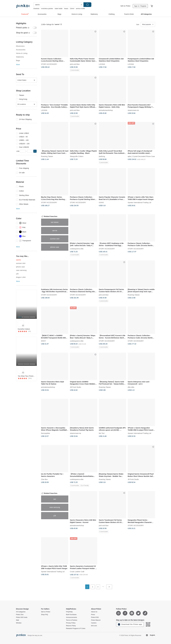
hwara (66, 9)
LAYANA (102, 64)
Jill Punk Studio (75, 387)
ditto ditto (131, 387)
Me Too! (102, 433)
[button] (35, 151)
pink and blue (75, 64)
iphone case (20, 267)
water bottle (59, 9)
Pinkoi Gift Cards (22, 617)
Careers (94, 623)
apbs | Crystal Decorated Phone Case (141, 156)
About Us (94, 612)
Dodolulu (36, 9)
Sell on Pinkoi (125, 6)
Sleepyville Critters (77, 156)
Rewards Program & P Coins (76, 628)
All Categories (21, 612)
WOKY (44, 341)
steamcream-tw (133, 110)
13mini (72, 9)
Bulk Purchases (71, 615)
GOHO (101, 203)
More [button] (18, 65)
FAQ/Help (69, 612)
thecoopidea (45, 433)
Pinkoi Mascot (96, 620)
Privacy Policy (71, 623)
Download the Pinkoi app (130, 624)
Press (93, 615)
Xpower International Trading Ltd (139, 203)
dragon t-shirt (21, 277)
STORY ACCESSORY (49, 64)
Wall (18, 620)
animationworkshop (106, 110)
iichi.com (94, 626)
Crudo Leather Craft (77, 572)
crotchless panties (47, 9)
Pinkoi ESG (95, 617)
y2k (17, 274)
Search (87, 5)
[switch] (27, 28)
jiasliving (102, 156)
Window (19, 623)
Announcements (72, 617)
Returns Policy (71, 626)
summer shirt (21, 263)
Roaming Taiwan (47, 156)
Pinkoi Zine (20, 615)
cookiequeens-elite (77, 249)
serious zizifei (80, 9)
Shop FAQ (45, 615)
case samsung (21, 270)
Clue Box (44, 479)
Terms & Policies (72, 620)
